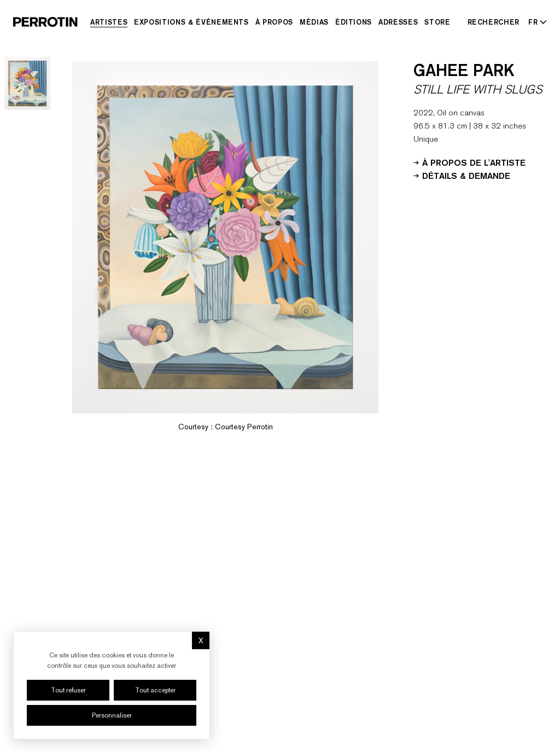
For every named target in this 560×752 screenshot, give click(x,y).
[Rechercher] (494, 22)
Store (437, 22)
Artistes (109, 22)
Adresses (398, 22)
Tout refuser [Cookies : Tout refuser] (68, 690)
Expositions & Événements (191, 22)
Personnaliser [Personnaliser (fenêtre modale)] (112, 715)
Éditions (354, 22)
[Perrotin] (45, 22)
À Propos (274, 22)
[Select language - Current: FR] (535, 22)
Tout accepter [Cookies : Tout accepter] (155, 690)
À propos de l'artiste (469, 162)
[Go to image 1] (27, 83)
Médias (314, 22)
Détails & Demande (462, 175)
